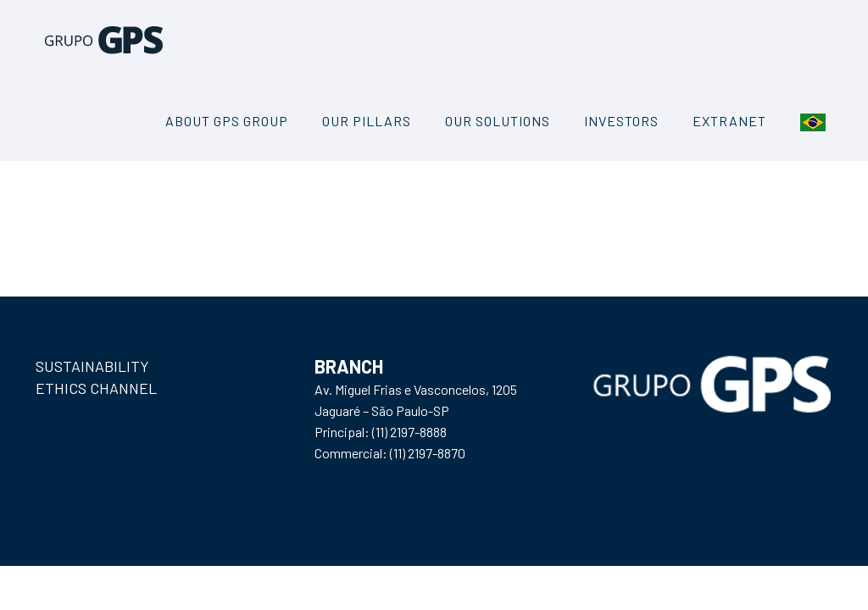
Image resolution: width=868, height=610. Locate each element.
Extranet (729, 121)
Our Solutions (498, 121)
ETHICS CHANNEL (96, 388)
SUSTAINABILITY (92, 366)
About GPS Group (227, 121)
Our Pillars (367, 121)
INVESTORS (621, 121)
